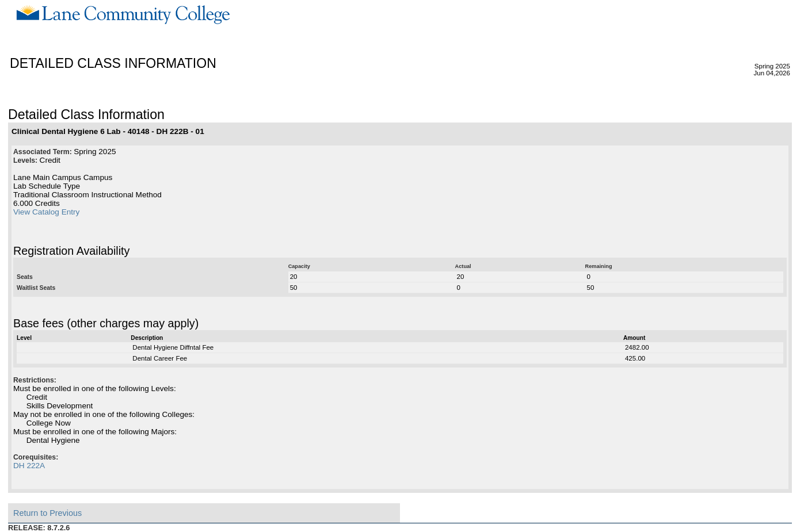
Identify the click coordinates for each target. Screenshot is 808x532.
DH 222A (29, 466)
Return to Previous (47, 513)
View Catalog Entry (46, 212)
